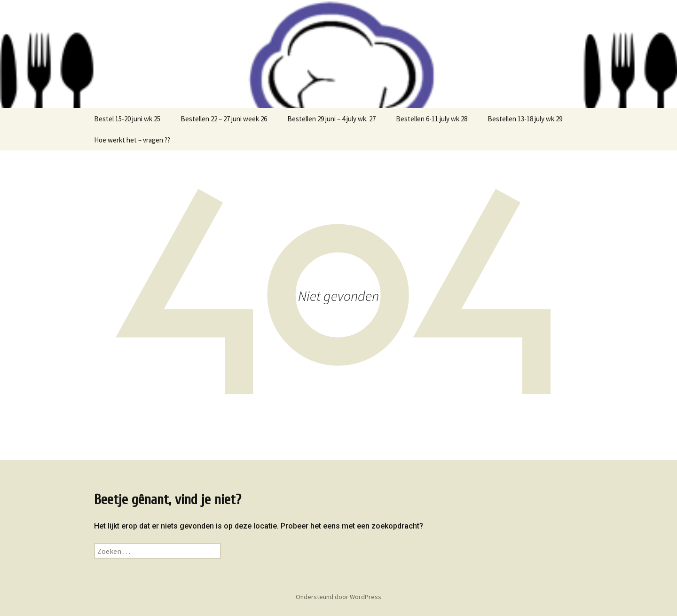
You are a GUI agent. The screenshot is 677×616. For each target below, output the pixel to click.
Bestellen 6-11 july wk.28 (432, 119)
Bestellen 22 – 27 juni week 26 (224, 119)
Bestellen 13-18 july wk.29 (525, 119)
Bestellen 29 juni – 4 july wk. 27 (331, 119)
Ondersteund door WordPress (338, 597)
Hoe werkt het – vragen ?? (132, 140)
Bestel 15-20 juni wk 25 (127, 119)
